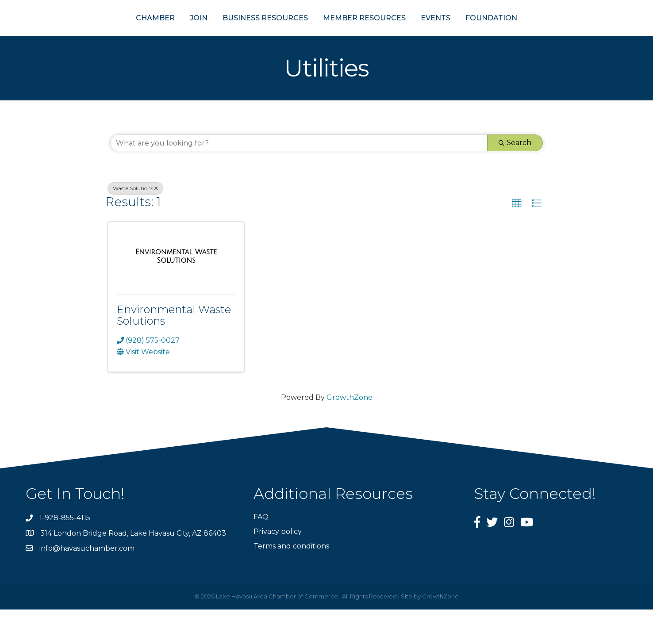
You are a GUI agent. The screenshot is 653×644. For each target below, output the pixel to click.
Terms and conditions (291, 581)
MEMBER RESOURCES (408, 35)
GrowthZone (350, 432)
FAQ (261, 551)
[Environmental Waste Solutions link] (176, 290)
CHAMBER (112, 35)
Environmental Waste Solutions (174, 349)
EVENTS (479, 35)
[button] (517, 238)
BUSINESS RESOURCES (222, 35)
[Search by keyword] (299, 177)
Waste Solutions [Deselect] (135, 223)
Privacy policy (278, 566)
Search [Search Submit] (515, 177)
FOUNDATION (535, 35)
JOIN (155, 35)
